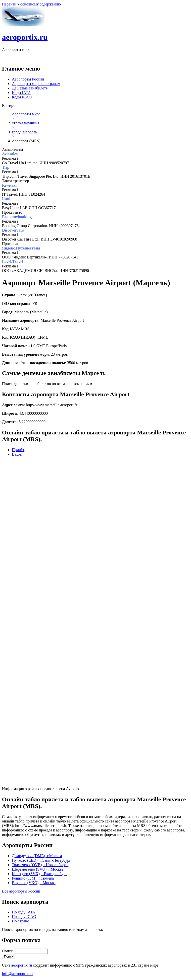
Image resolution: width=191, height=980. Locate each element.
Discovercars (13, 230)
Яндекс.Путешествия (21, 248)
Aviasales (10, 154)
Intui (6, 199)
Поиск (8, 951)
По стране (21, 921)
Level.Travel (13, 262)
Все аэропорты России (21, 891)
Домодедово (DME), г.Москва (37, 856)
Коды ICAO (22, 97)
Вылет (17, 454)
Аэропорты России (28, 79)
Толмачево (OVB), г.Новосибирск (40, 865)
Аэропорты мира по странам (36, 84)
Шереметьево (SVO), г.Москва (38, 869)
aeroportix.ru (25, 37)
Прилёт (18, 450)
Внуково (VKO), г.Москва (34, 883)
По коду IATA (24, 912)
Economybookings (18, 217)
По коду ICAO (24, 917)
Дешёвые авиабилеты (30, 88)
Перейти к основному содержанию (31, 4)
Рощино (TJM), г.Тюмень (33, 878)
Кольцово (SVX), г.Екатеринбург (40, 874)
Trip (6, 167)
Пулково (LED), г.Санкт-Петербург (41, 860)
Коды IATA (21, 93)
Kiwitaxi (9, 185)
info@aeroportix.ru (17, 974)
